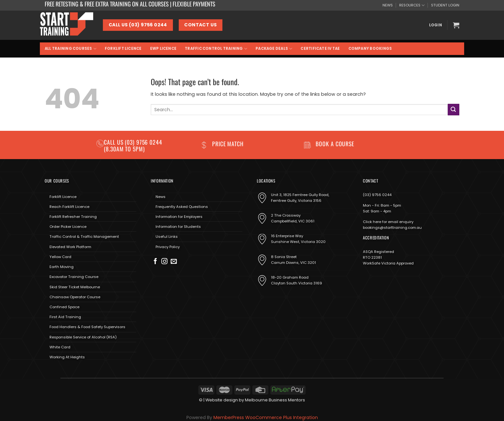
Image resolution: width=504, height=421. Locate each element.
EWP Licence (163, 49)
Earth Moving (62, 267)
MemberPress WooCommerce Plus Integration (266, 417)
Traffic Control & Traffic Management (84, 237)
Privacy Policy (168, 247)
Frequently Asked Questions (182, 207)
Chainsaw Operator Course (75, 297)
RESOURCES (412, 5)
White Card (60, 347)
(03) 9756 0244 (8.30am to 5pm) (133, 145)
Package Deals (274, 49)
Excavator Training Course (74, 277)
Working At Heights (67, 357)
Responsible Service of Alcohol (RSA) (83, 337)
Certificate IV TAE (320, 49)
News (161, 197)
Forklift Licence (123, 49)
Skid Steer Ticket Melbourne (75, 287)
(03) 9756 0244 (377, 195)
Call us (114, 142)
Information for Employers (179, 217)
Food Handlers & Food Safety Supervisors (87, 327)
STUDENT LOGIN (445, 5)
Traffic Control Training (216, 49)
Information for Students (178, 227)
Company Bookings (370, 49)
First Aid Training (65, 317)
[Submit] (454, 109)
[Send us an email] (174, 262)
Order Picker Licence (68, 227)
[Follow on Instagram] (164, 262)
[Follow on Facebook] (155, 262)
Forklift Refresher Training (73, 217)
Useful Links (167, 237)
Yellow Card (60, 257)
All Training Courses (71, 49)
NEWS (388, 5)
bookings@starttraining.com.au (392, 228)
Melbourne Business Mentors (275, 400)
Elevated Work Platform (70, 247)
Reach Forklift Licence (69, 207)
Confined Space (64, 307)
